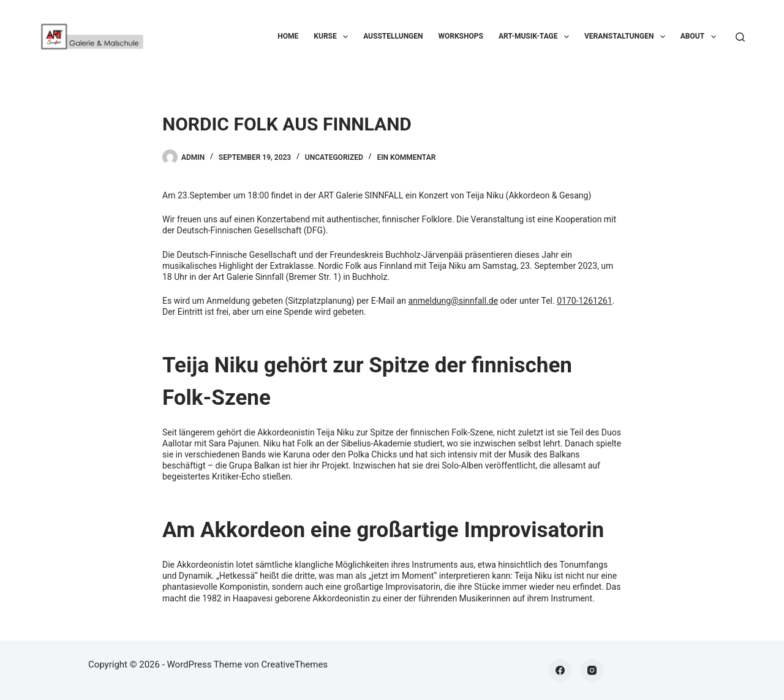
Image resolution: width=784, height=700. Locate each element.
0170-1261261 (584, 301)
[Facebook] (560, 671)
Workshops (461, 36)
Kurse (333, 37)
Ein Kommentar (406, 157)
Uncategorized (334, 157)
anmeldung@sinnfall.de (453, 301)
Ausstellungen (393, 36)
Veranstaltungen (627, 37)
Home (288, 36)
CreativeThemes (295, 664)
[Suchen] (740, 37)
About (701, 37)
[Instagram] (592, 671)
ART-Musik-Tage (536, 37)
